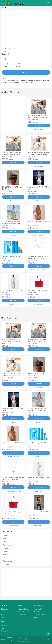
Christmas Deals (23, 609)
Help (36, 617)
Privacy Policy (5, 628)
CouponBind (35, 640)
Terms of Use (5, 631)
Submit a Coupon (40, 615)
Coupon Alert (38, 609)
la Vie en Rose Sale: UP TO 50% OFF (39, 222)
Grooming (6, 564)
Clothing (6, 535)
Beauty (5, 548)
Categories (4, 609)
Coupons (4, 617)
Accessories (7, 545)
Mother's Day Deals (24, 612)
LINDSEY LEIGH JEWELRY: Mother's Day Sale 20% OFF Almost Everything (39, 258)
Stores (3, 612)
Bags (5, 539)
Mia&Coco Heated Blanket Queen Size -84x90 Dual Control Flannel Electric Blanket (38, 118)
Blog (2, 615)
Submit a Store (39, 612)
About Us (4, 626)
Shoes (5, 542)
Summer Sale (22, 615)
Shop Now (26, 72)
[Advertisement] (13, 114)
